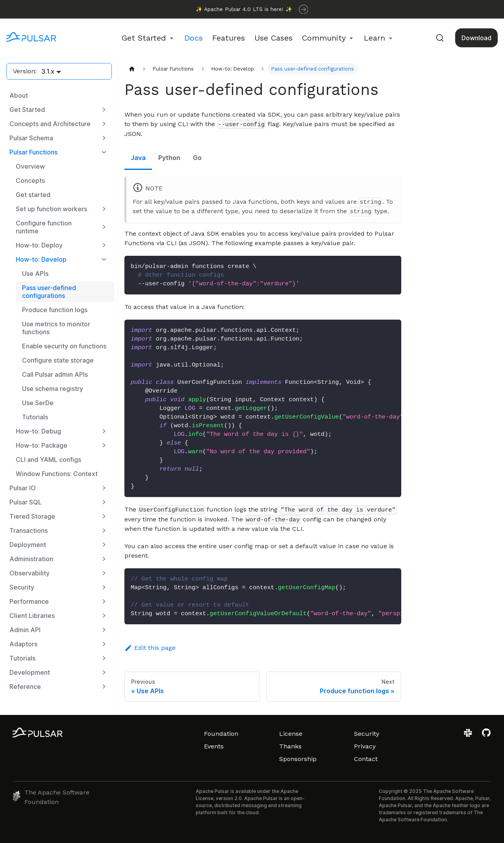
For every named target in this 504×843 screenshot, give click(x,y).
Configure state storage (58, 360)
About (19, 95)
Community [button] (324, 38)
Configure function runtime (44, 227)
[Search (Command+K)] (440, 38)
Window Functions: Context (57, 474)
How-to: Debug (38, 431)
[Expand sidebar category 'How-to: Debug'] (104, 431)
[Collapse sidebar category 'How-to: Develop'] (104, 259)
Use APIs (35, 274)
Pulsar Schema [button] (31, 138)
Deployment (28, 545)
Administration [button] (31, 559)
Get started (33, 195)
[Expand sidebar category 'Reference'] (104, 687)
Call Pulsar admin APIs (55, 374)
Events (214, 746)
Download (476, 38)
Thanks (290, 746)
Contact (366, 759)
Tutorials (35, 417)
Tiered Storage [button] (32, 516)
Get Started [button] (144, 38)
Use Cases (273, 38)
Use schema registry (53, 389)
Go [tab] (197, 158)
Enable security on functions (64, 346)
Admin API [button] (25, 630)
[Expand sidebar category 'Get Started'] (104, 110)
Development (30, 672)
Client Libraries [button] (32, 616)
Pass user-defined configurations (49, 292)
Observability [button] (30, 573)
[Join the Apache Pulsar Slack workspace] (469, 736)
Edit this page (150, 648)
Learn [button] (374, 38)
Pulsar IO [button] (23, 488)
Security (367, 734)
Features (229, 38)
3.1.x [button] (48, 71)
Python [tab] (169, 158)
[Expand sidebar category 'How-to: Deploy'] (104, 245)
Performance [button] (29, 601)
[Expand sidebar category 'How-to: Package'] (104, 445)
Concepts (30, 181)
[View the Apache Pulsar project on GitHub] (486, 736)
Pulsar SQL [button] (26, 502)
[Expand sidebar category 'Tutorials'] (104, 658)
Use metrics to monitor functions (56, 328)
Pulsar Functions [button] (33, 152)
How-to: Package (42, 445)
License (291, 734)
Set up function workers (51, 209)
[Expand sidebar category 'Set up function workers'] (104, 209)
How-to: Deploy (39, 245)
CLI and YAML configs (48, 460)
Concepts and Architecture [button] (50, 124)
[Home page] (132, 69)
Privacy (365, 746)
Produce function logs (55, 310)
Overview (30, 166)
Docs (194, 38)
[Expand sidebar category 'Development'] (104, 672)
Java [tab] (138, 158)
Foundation (221, 734)
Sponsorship (298, 759)
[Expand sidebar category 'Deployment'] (104, 545)
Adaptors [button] (23, 644)
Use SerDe (38, 403)
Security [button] (22, 587)
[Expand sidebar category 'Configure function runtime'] (104, 227)
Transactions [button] (29, 530)
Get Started (27, 110)
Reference (25, 687)
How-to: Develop (41, 259)
